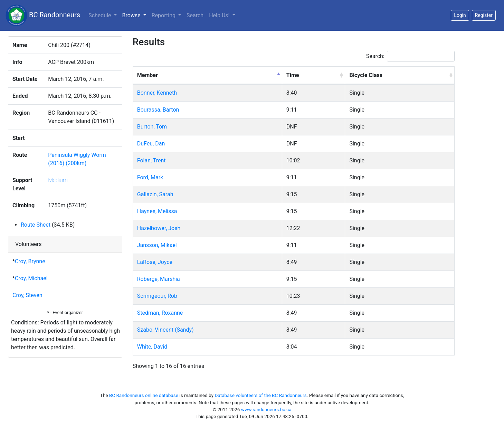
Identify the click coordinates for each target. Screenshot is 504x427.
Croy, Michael (31, 278)
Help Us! (220, 15)
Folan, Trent (151, 160)
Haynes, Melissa (157, 211)
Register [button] (484, 15)
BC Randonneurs (43, 15)
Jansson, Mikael (157, 245)
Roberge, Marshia (159, 279)
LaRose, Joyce (155, 262)
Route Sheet (36, 225)
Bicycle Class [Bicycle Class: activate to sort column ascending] (366, 75)
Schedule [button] (100, 15)
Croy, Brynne (30, 261)
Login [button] (460, 15)
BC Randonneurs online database (144, 395)
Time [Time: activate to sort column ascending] (293, 75)
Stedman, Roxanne (160, 313)
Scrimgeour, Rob (157, 296)
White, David (152, 347)
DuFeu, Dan (151, 144)
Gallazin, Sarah (155, 194)
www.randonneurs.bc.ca (266, 409)
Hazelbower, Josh (159, 228)
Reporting (164, 15)
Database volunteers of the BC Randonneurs (260, 395)
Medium (58, 180)
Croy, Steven (27, 295)
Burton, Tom (152, 127)
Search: (410, 56)
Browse (136, 15)
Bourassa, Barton (158, 110)
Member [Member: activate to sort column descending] (148, 75)
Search (195, 15)
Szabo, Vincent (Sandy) (165, 330)
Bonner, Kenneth (157, 93)
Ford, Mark (150, 177)
